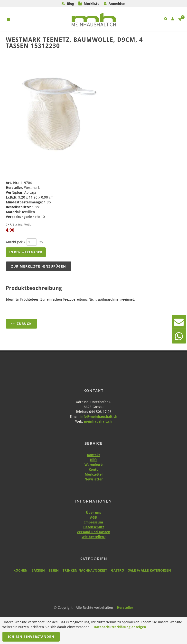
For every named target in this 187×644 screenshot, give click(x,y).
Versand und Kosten (93, 532)
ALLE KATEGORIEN (156, 570)
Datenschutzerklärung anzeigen (120, 627)
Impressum (94, 522)
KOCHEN (20, 570)
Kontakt (93, 455)
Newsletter (94, 479)
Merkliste (92, 4)
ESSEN (54, 570)
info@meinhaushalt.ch (99, 417)
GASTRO (118, 570)
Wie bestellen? (93, 537)
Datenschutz (94, 527)
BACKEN (38, 570)
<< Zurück (21, 324)
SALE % (134, 570)
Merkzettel (94, 474)
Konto (93, 470)
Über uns (93, 513)
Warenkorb (94, 465)
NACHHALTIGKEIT (93, 570)
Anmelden (117, 4)
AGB (93, 517)
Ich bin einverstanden (31, 637)
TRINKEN (70, 570)
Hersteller (125, 608)
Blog (70, 4)
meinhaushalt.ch (98, 421)
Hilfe (94, 460)
